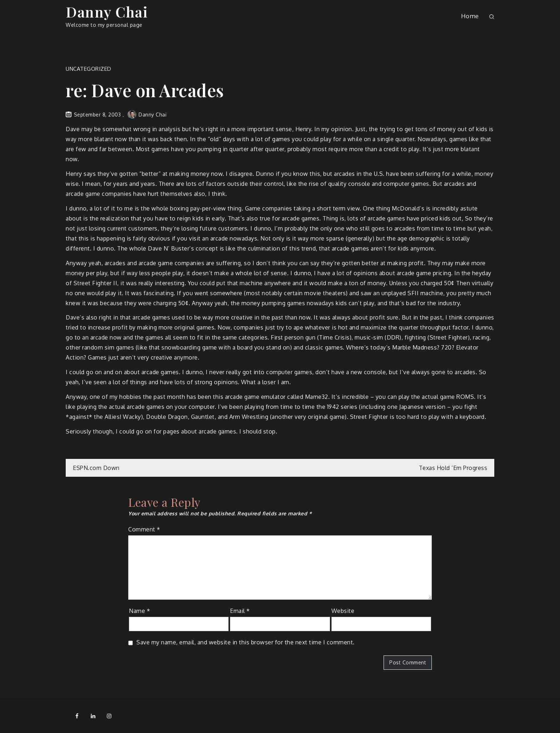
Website (343, 611)
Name (139, 611)
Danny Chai (107, 12)
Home (470, 16)
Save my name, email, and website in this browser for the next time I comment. (246, 642)
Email (240, 611)
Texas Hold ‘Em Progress (453, 468)
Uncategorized (89, 69)
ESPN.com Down (96, 468)
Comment (144, 529)
